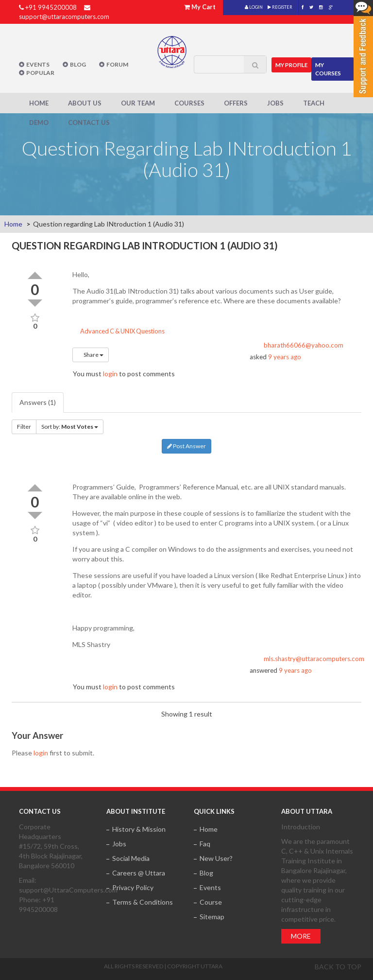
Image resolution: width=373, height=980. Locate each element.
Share (91, 355)
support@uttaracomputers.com (64, 17)
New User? (216, 858)
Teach (314, 103)
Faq (205, 843)
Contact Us (89, 122)
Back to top (338, 966)
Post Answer (186, 446)
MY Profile (293, 62)
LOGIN (254, 7)
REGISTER (280, 7)
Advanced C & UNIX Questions (119, 331)
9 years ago (285, 357)
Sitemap (212, 916)
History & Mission (139, 829)
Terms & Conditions (143, 901)
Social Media (131, 858)
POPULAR (40, 73)
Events (38, 64)
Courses (189, 103)
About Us (85, 103)
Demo (39, 122)
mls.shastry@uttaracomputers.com (314, 658)
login (110, 374)
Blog (78, 64)
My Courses (330, 66)
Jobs (275, 103)
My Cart (203, 7)
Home (39, 103)
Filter (24, 427)
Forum (117, 64)
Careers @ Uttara (139, 872)
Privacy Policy (133, 887)
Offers (236, 103)
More (301, 936)
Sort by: (70, 427)
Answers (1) (38, 402)
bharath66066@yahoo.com (304, 345)
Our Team (138, 103)
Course (211, 901)
